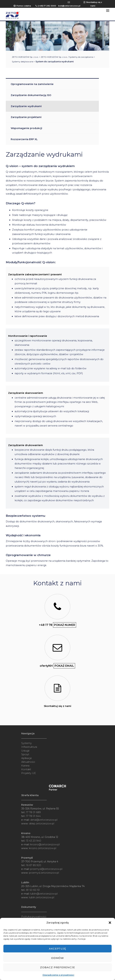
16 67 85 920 (34, 865)
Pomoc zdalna (24, 6)
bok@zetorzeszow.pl (69, 6)
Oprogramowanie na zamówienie (32, 84)
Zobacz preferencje (58, 967)
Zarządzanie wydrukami (26, 106)
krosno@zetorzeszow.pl (45, 844)
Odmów (58, 958)
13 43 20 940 (34, 841)
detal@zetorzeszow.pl (44, 820)
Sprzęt (25, 754)
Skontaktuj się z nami (57, 706)
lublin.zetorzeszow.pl (42, 897)
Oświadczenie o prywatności (58, 975)
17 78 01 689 (33, 812)
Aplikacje (26, 758)
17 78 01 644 (33, 816)
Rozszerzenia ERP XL (24, 139)
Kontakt (26, 769)
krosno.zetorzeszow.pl (43, 848)
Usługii (25, 751)
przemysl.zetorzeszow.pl (44, 873)
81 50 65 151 (33, 890)
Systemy (26, 743)
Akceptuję (58, 949)
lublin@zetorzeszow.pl (44, 894)
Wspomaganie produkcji (26, 128)
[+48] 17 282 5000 (47, 6)
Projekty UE (29, 773)
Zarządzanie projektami (26, 117)
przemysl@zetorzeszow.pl (46, 869)
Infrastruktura (29, 747)
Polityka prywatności (34, 917)
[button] (110, 923)
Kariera (25, 766)
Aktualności (28, 762)
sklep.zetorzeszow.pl (42, 824)
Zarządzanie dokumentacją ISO (31, 95)
